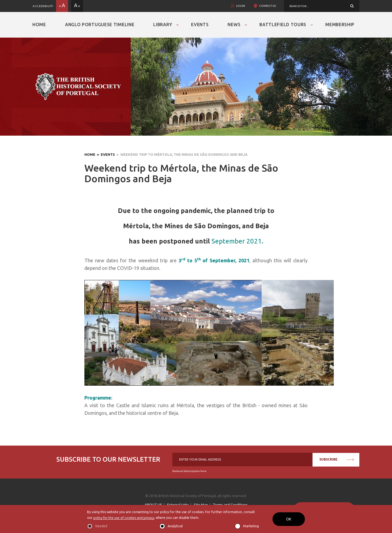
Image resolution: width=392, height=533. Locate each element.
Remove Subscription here (189, 471)
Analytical (175, 526)
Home (39, 25)
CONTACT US (267, 6)
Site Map (201, 505)
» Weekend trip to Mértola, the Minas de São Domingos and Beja (181, 154)
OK (289, 519)
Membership (340, 25)
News (234, 25)
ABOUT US (153, 505)
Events (200, 25)
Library (163, 25)
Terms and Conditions (230, 505)
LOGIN (241, 6)
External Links (178, 505)
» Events (105, 154)
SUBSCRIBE (337, 459)
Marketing (251, 526)
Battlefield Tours (283, 25)
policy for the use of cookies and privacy (124, 518)
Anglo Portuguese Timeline (100, 25)
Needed (101, 526)
